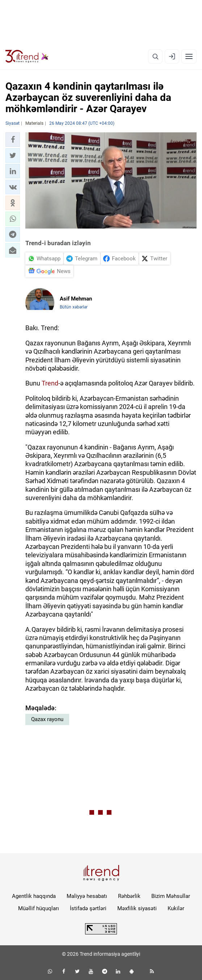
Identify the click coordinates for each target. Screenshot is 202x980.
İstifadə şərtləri (88, 908)
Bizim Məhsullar (171, 896)
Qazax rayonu (47, 719)
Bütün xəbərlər (74, 307)
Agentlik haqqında (34, 896)
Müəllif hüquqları (39, 908)
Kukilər (176, 908)
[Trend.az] (27, 56)
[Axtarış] (155, 56)
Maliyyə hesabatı (87, 896)
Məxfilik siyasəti (137, 908)
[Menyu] (189, 56)
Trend (50, 383)
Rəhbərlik (129, 896)
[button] (13, 140)
